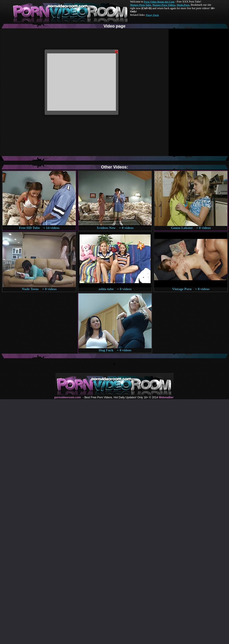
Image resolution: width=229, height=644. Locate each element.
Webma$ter (166, 397)
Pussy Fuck (152, 15)
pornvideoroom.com (68, 397)
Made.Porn (183, 5)
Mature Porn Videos (164, 5)
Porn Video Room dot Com (159, 2)
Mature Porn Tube (141, 5)
